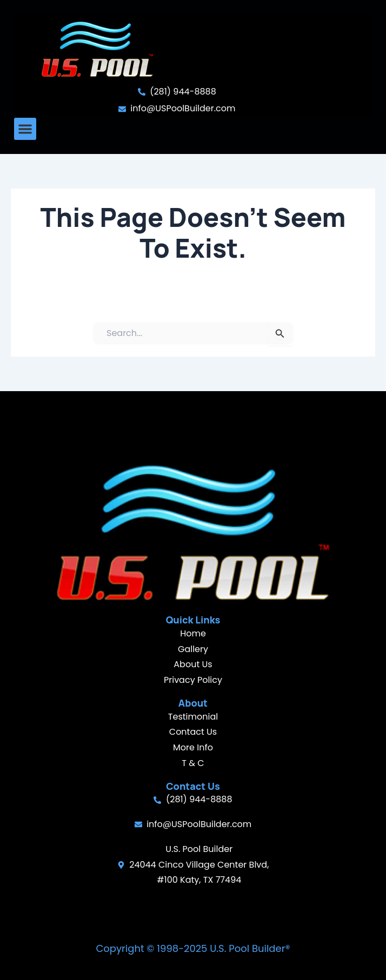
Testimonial (193, 717)
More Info (193, 747)
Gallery (193, 649)
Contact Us (193, 732)
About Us (193, 664)
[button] (25, 129)
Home (193, 633)
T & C (193, 763)
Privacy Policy (193, 680)
